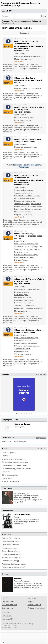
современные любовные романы (14, 465)
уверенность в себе (22, 204)
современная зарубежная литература (16, 469)
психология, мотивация (33, 308)
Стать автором (8, 608)
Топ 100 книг (7, 442)
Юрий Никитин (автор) (10, 545)
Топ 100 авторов (20, 442)
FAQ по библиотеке (9, 605)
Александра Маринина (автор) (13, 567)
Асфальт (18, 578)
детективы (6, 472)
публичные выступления (24, 257)
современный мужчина (23, 215)
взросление (19, 209)
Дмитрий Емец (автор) (10, 561)
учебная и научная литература (14, 459)
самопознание (36, 206)
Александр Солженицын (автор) (14, 564)
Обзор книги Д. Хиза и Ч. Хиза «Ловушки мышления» (28, 140)
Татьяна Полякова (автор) (12, 558)
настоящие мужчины (33, 209)
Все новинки (41, 375)
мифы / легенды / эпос (23, 59)
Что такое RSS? (8, 619)
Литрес (30, 602)
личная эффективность (24, 190)
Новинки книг (7, 616)
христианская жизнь (22, 349)
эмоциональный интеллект (25, 306)
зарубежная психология (24, 193)
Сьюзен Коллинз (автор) (11, 551)
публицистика (36, 247)
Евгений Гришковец (22, 581)
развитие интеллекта (23, 303)
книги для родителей (23, 297)
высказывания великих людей (26, 255)
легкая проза (19, 427)
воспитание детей (21, 295)
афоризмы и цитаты (22, 247)
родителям (19, 308)
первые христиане (33, 346)
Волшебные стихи (22, 514)
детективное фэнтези (23, 120)
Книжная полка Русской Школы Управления (27, 166)
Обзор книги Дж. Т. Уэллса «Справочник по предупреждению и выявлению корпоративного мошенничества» (29, 46)
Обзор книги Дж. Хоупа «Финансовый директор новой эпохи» (28, 80)
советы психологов (22, 206)
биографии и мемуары (23, 340)
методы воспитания (22, 311)
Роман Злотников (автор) (11, 554)
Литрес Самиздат (34, 605)
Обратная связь (8, 602)
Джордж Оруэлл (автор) (11, 538)
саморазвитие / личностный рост (27, 196)
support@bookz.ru (9, 626)
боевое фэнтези (28, 117)
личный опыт (36, 204)
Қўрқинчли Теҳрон (22, 424)
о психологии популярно (24, 198)
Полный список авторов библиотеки (26, 21)
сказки (17, 56)
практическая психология (24, 201)
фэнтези (5, 456)
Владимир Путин (21, 252)
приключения (7, 478)
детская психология (22, 292)
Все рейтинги (41, 438)
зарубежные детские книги (31, 56)
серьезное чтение (21, 351)
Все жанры (42, 449)
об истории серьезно (10, 475)
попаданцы (19, 147)
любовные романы (9, 453)
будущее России (21, 260)
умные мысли (20, 249)
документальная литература (25, 343)
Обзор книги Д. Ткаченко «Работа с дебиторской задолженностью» (29, 110)
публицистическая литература (26, 244)
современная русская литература (15, 462)
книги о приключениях (10, 482)
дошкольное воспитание (24, 300)
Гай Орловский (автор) (10, 548)
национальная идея (34, 249)
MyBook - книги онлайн (36, 608)
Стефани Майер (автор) (11, 541)
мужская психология (22, 212)
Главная (5, 21)
